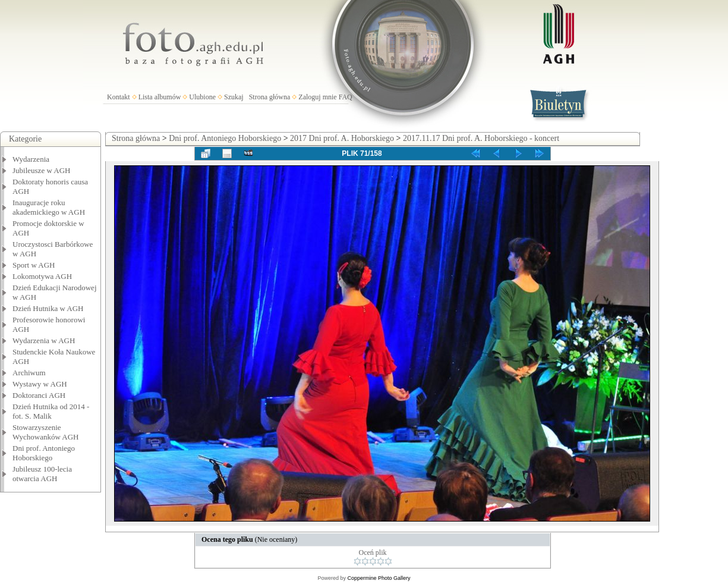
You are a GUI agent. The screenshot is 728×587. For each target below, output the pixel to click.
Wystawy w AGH (40, 384)
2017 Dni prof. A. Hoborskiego (342, 138)
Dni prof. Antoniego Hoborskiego (44, 453)
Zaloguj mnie (317, 97)
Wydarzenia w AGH (44, 340)
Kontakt (119, 97)
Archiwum (29, 373)
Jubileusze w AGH (42, 170)
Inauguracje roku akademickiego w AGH (49, 207)
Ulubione (202, 97)
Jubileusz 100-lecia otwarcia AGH (42, 474)
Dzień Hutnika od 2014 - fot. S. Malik (51, 411)
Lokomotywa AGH (42, 276)
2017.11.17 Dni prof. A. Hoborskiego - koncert (481, 138)
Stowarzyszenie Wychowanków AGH (46, 432)
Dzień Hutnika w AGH (48, 308)
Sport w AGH (34, 265)
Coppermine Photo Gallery (379, 578)
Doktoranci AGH (39, 395)
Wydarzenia (31, 159)
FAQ (346, 97)
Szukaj (234, 97)
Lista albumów (160, 97)
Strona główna (270, 97)
